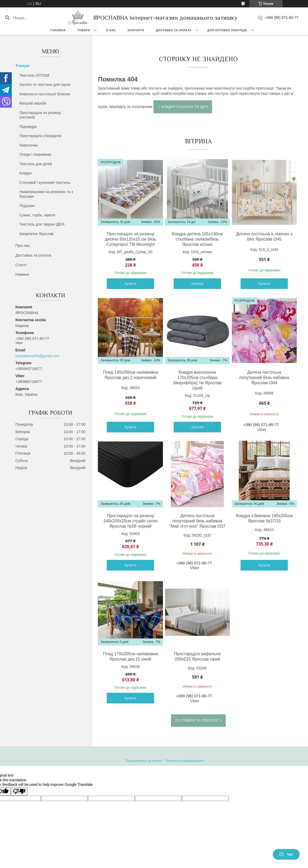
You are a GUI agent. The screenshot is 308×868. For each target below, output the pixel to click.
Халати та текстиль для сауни (45, 85)
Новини (22, 274)
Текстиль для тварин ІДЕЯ (42, 224)
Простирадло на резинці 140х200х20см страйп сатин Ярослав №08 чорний (130, 521)
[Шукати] (7, 18)
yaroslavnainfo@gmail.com (38, 356)
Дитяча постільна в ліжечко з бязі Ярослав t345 (264, 237)
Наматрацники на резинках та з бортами (46, 194)
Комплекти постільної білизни (45, 94)
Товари (84, 30)
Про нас (23, 245)
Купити (131, 284)
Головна (58, 30)
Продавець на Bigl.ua (154, 756)
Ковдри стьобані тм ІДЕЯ (185, 107)
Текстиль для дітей (36, 164)
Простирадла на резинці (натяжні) (40, 115)
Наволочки (29, 145)
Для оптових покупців (227, 30)
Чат (286, 854)
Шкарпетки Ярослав (36, 234)
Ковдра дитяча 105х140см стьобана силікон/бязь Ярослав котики (197, 239)
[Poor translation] (19, 791)
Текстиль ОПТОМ (34, 75)
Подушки (27, 206)
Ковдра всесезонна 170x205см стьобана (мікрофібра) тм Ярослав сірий (197, 380)
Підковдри (28, 127)
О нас (111, 30)
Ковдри (26, 173)
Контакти (136, 30)
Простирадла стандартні (40, 136)
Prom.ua (179, 751)
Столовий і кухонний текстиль (45, 183)
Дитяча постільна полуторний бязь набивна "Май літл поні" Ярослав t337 (197, 521)
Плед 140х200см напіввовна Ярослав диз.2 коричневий (130, 375)
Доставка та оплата (174, 30)
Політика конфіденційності (185, 761)
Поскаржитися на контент (144, 761)
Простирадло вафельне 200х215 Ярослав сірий (197, 656)
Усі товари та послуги (196, 720)
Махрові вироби (33, 103)
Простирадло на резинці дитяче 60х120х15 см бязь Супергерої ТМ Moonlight (131, 239)
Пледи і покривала (35, 154)
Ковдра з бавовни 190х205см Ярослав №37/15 (264, 518)
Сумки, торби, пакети (37, 215)
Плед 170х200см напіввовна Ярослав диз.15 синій (130, 656)
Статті (21, 265)
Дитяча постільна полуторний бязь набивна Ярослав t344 (264, 378)
